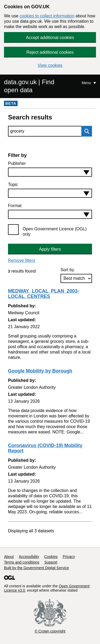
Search (85, 131)
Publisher (17, 163)
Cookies (51, 557)
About (9, 557)
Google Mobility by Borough (40, 371)
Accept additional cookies (50, 38)
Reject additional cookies (50, 52)
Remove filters (22, 260)
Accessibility (29, 557)
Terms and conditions (22, 562)
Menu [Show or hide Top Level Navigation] (87, 83)
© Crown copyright (50, 631)
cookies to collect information (47, 16)
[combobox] (50, 172)
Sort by (67, 270)
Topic (13, 185)
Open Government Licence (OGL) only (55, 232)
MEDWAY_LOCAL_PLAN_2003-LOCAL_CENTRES (43, 294)
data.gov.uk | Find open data (29, 86)
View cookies (50, 65)
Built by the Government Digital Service (37, 568)
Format (15, 206)
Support (51, 562)
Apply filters (50, 249)
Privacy (69, 557)
